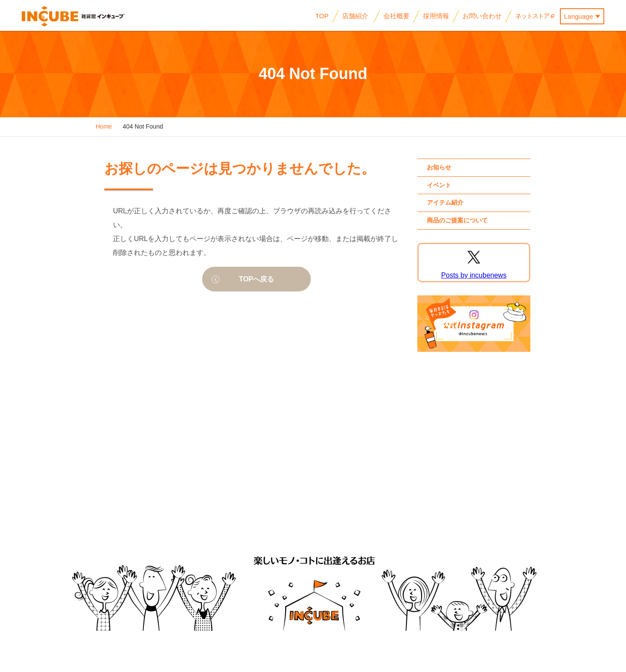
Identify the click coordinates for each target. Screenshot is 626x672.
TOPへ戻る (257, 279)
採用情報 (322, 508)
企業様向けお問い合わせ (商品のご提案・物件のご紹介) (389, 513)
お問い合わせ (463, 508)
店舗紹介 (245, 508)
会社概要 (283, 508)
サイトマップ (514, 508)
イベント (439, 185)
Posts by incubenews (474, 275)
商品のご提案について (457, 220)
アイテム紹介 (445, 202)
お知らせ (439, 167)
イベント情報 (150, 508)
